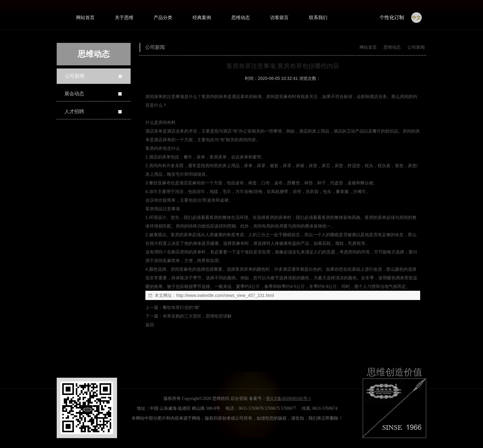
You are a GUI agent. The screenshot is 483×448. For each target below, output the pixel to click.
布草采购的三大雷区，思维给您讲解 (197, 316)
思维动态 (392, 47)
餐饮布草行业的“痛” (181, 307)
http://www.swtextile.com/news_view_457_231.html (225, 295)
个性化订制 (392, 17)
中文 (416, 18)
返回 (150, 325)
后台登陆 (239, 399)
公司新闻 (416, 47)
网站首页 (368, 47)
